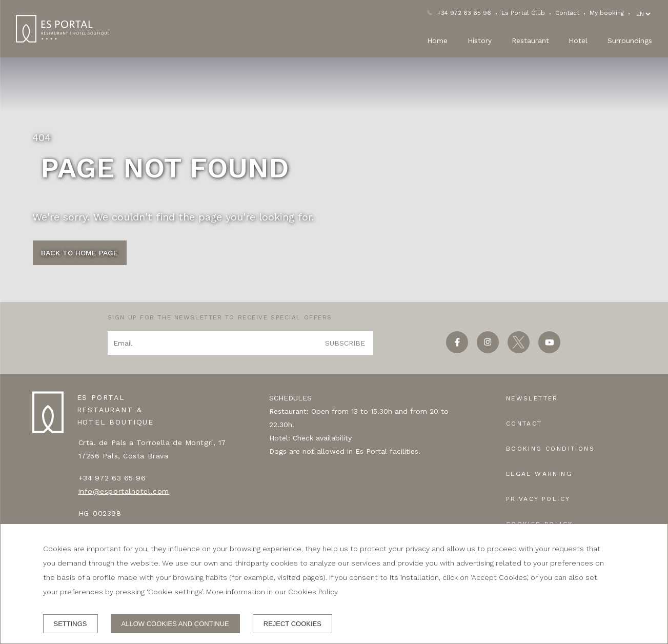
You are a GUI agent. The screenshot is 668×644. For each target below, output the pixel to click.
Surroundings (630, 41)
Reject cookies (292, 624)
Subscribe (345, 343)
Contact (567, 13)
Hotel (578, 41)
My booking (607, 13)
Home (437, 41)
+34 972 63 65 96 (464, 13)
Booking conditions (550, 449)
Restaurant (530, 41)
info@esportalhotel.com (124, 491)
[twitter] (519, 350)
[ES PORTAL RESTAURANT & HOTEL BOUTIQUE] (63, 29)
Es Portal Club (523, 13)
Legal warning (539, 474)
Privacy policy (538, 499)
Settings (70, 624)
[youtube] (549, 350)
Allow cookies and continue (175, 624)
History (480, 41)
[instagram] (488, 350)
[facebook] (457, 350)
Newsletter (532, 398)
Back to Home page (79, 253)
